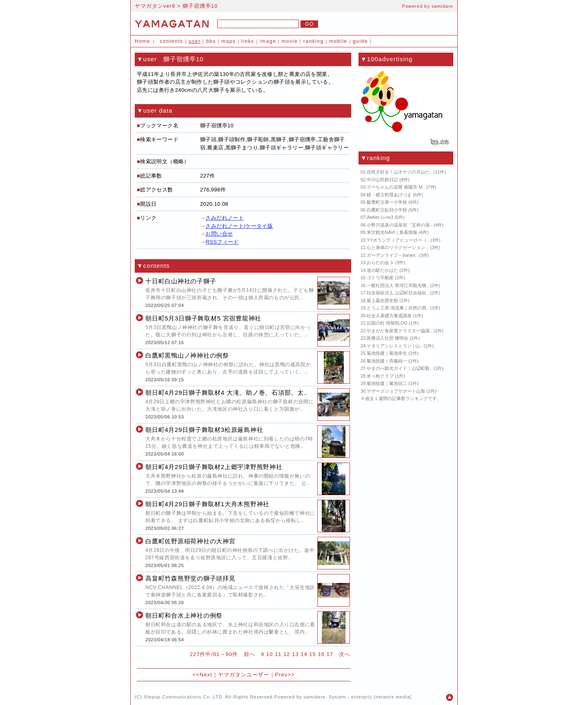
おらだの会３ (380, 262)
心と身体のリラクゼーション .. (398, 247)
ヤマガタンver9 (155, 6)
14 (304, 654)
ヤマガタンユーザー (244, 675)
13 (295, 654)
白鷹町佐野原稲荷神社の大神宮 (190, 541)
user (195, 41)
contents (171, 41)
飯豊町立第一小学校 (387, 202)
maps (228, 41)
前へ (249, 654)
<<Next (203, 675)
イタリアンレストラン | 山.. (394, 346)
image (268, 41)
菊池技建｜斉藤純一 (387, 361)
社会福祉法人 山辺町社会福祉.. (398, 293)
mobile (338, 41)
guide (360, 41)
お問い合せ (219, 234)
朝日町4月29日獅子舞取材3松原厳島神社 (204, 430)
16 (321, 654)
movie (290, 41)
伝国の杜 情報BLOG (387, 323)
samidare (442, 6)
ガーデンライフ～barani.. (392, 255)
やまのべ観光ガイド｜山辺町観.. (399, 368)
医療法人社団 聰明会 (388, 338)
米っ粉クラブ (380, 376)
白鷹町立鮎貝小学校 (387, 210)
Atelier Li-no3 (380, 217)
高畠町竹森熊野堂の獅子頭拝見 (190, 578)
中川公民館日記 (382, 180)
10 (269, 654)
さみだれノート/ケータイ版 (239, 226)
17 (330, 654)
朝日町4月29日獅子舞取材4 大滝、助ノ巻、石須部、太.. (227, 393)
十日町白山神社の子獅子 (181, 281)
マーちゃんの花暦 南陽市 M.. (396, 187)
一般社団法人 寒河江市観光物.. (398, 285)
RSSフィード (222, 242)
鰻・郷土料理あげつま (389, 195)
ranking (314, 41)
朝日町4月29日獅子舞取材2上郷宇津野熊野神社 (214, 467)
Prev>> (285, 675)
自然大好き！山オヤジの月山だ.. (399, 172)
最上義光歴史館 (382, 300)
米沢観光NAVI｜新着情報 (392, 232)
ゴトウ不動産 (380, 278)
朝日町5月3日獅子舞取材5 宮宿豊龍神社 (203, 318)
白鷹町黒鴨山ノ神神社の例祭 (187, 355)
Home (143, 41)
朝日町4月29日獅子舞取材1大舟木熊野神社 (207, 504)
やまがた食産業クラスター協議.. (399, 331)
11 (278, 654)
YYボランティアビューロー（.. (398, 240)
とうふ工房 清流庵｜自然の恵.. (398, 308)
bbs (211, 41)
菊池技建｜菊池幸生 (387, 353)
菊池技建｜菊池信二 (387, 383)
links (248, 41)
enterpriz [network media (381, 697)
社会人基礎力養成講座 (389, 316)
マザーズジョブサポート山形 (396, 391)
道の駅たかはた (382, 270)
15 (312, 654)
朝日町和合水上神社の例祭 (184, 615)
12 (287, 654)
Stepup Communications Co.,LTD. (184, 697)
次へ (345, 654)
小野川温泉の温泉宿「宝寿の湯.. (399, 225)
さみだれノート (225, 218)
